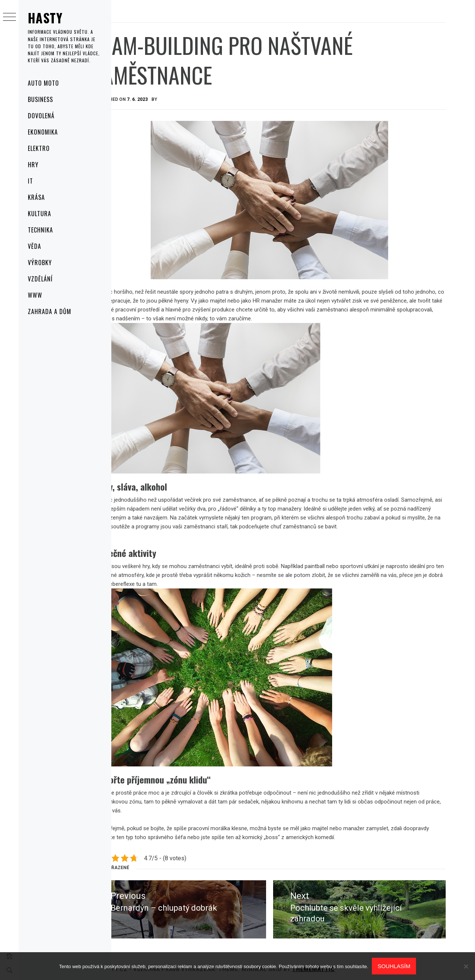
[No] (466, 966)
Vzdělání (40, 279)
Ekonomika (43, 132)
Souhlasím (394, 966)
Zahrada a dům (49, 311)
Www (35, 295)
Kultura (40, 214)
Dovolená (41, 116)
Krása (36, 197)
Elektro (39, 148)
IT (30, 181)
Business (40, 99)
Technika (40, 230)
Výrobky (40, 263)
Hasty (45, 18)
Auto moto (43, 83)
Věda (35, 246)
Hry (33, 165)
